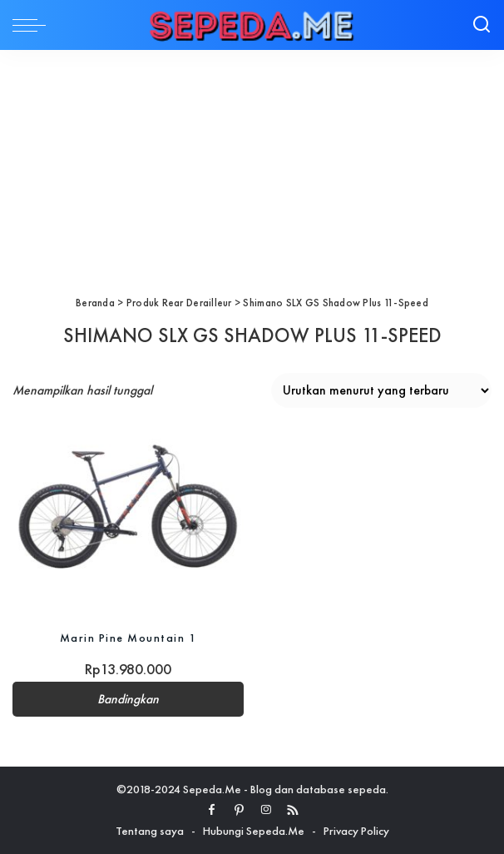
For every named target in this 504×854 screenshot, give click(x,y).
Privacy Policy (356, 831)
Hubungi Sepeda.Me (254, 831)
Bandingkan (128, 699)
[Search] (482, 25)
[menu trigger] (33, 25)
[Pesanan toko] (381, 390)
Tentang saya (150, 831)
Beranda (95, 303)
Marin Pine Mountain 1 (128, 638)
